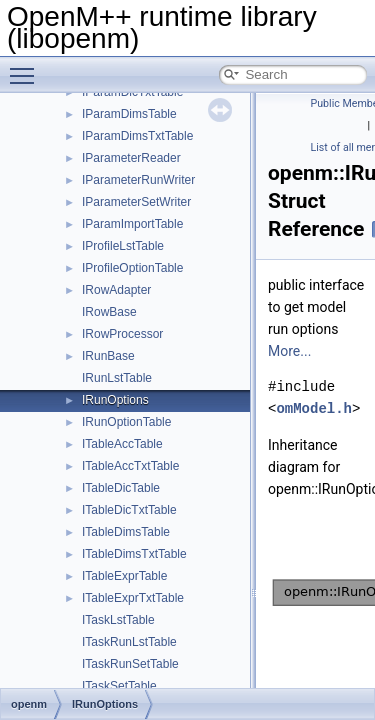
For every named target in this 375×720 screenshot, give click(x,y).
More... (289, 351)
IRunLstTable (117, 378)
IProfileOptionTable (132, 268)
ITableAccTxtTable (130, 466)
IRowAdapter (116, 290)
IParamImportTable (132, 224)
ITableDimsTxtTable (134, 554)
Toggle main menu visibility (27, 67)
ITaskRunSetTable (130, 664)
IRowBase (109, 312)
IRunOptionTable (126, 422)
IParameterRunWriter (138, 180)
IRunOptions (115, 400)
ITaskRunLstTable (129, 642)
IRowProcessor (122, 334)
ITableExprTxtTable (133, 598)
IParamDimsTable (129, 114)
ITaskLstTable (118, 620)
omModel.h (314, 408)
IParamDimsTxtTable (137, 136)
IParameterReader (131, 158)
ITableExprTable (124, 576)
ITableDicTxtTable (129, 510)
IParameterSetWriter (136, 202)
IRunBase (108, 356)
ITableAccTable (122, 444)
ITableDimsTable (126, 532)
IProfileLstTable (123, 246)
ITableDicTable (121, 488)
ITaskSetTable (119, 686)
